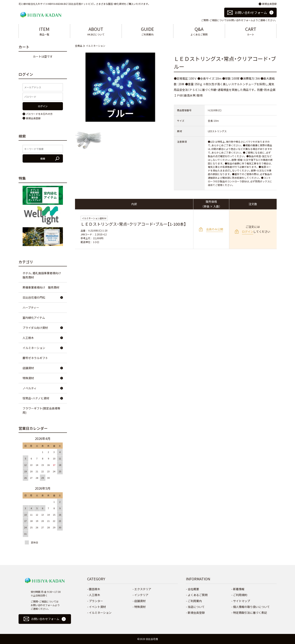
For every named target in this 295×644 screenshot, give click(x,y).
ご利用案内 (147, 31)
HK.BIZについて (96, 31)
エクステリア (143, 589)
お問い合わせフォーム (251, 12)
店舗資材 (28, 368)
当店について (196, 607)
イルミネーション (96, 46)
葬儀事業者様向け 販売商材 (41, 287)
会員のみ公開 (215, 229)
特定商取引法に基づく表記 (250, 613)
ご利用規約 (240, 595)
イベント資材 (97, 607)
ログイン (248, 232)
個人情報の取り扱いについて (251, 607)
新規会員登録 (269, 4)
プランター (96, 601)
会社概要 (193, 589)
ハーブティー (31, 307)
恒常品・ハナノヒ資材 (36, 398)
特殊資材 (28, 378)
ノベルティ (30, 388)
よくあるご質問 (199, 31)
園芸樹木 (95, 589)
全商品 (79, 46)
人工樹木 (28, 338)
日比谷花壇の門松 (34, 297)
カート (251, 31)
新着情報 (239, 589)
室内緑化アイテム (34, 318)
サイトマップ (242, 601)
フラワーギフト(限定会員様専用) (41, 410)
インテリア (141, 595)
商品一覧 (44, 31)
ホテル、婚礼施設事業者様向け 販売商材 (43, 275)
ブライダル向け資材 (35, 328)
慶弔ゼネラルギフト (35, 358)
